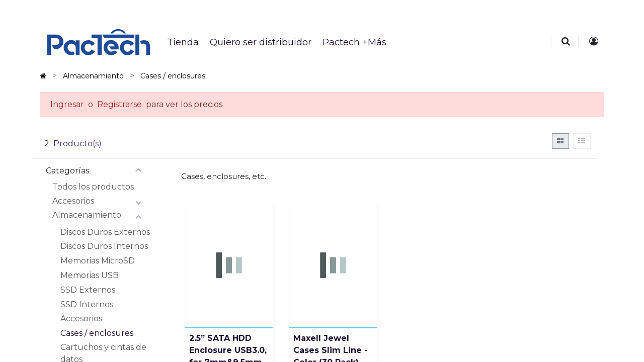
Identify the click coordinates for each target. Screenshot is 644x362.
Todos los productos (93, 187)
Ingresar (67, 104)
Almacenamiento (87, 215)
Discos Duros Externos (105, 232)
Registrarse (119, 104)
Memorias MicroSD (98, 261)
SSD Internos (87, 304)
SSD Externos (88, 290)
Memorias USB (90, 275)
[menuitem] (182, 42)
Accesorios (73, 201)
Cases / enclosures (97, 333)
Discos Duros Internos (104, 246)
